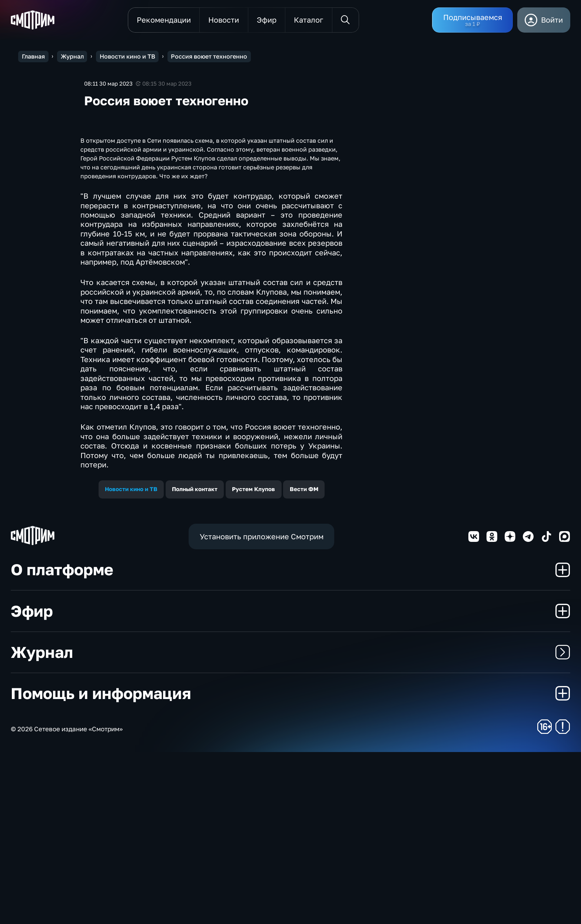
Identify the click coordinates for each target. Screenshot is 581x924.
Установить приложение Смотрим (262, 708)
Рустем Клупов (253, 661)
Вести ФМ (304, 661)
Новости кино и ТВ (131, 661)
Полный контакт (195, 661)
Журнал (290, 824)
